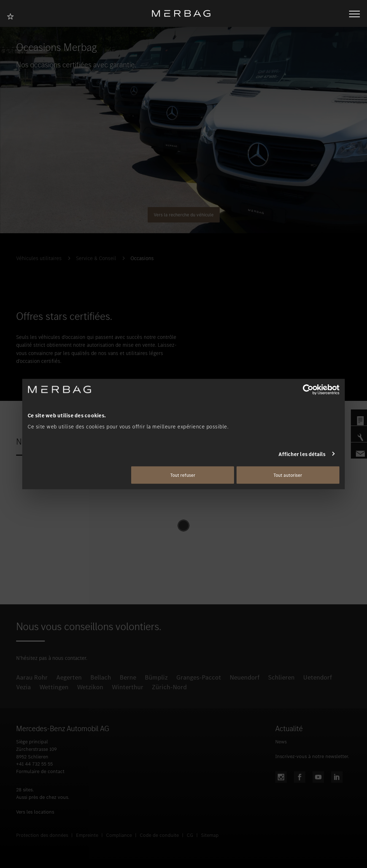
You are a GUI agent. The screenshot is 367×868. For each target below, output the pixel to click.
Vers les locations (35, 812)
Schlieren (281, 677)
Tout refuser (183, 475)
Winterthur (128, 687)
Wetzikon (90, 687)
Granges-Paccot (199, 677)
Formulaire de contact (40, 771)
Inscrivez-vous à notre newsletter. (312, 756)
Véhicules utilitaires (39, 258)
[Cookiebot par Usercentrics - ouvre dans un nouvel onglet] (308, 389)
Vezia (23, 687)
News (281, 742)
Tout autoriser (288, 475)
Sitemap (210, 835)
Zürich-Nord (169, 687)
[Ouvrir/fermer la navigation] (354, 13)
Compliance (119, 835)
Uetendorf (318, 677)
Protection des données (42, 835)
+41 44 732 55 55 (34, 764)
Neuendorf (245, 677)
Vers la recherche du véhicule (184, 215)
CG (190, 835)
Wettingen (54, 687)
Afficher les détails (302, 454)
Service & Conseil (96, 258)
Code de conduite (159, 835)
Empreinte (87, 835)
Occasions (142, 258)
